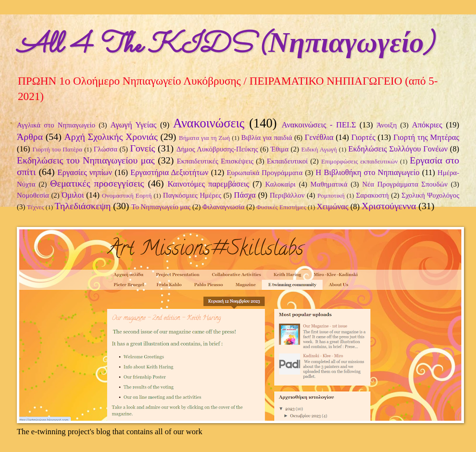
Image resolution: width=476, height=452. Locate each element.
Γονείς (142, 148)
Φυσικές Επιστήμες (281, 207)
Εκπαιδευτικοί (287, 161)
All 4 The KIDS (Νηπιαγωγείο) (225, 46)
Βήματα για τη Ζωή (204, 138)
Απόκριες (427, 125)
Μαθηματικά (329, 184)
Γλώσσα (106, 149)
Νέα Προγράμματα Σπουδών (405, 184)
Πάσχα (245, 195)
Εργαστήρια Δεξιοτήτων (169, 172)
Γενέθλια (319, 137)
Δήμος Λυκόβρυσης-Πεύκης (217, 149)
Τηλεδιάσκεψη (83, 206)
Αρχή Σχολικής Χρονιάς (111, 137)
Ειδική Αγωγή (319, 149)
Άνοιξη (387, 125)
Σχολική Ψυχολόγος (430, 195)
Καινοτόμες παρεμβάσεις (208, 184)
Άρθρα (30, 137)
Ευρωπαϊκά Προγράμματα (264, 173)
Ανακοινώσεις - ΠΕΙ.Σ (319, 125)
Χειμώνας (333, 207)
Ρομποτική (331, 195)
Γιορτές (363, 137)
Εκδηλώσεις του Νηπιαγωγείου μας (86, 160)
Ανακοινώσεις (209, 123)
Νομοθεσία (33, 195)
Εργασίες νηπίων (85, 172)
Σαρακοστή (373, 195)
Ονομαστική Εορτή (127, 195)
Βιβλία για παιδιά (267, 138)
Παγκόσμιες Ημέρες (192, 195)
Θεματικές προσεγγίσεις (97, 183)
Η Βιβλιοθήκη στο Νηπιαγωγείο (367, 172)
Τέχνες (35, 207)
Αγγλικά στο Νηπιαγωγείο (56, 125)
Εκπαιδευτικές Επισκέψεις (215, 161)
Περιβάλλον (287, 195)
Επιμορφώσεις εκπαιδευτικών (359, 161)
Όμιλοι (73, 195)
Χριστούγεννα (389, 206)
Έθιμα (280, 149)
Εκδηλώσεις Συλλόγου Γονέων (398, 149)
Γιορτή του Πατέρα (57, 149)
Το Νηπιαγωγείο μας (161, 207)
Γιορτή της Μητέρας (426, 137)
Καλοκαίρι (281, 184)
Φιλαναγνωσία (223, 207)
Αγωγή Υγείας (134, 125)
